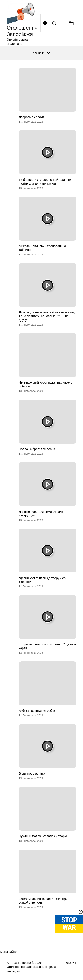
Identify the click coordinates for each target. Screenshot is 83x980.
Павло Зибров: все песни (37, 449)
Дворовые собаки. (32, 117)
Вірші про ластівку (32, 773)
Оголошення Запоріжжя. (24, 967)
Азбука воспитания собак (37, 711)
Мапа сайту (8, 952)
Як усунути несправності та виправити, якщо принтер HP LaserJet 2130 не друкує (47, 316)
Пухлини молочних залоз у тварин (43, 836)
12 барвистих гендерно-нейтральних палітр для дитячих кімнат (45, 182)
